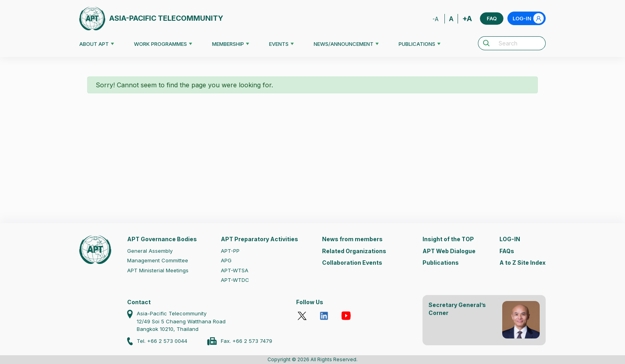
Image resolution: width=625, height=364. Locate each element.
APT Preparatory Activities (259, 239)
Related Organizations (354, 251)
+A (467, 19)
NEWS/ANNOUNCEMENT (344, 44)
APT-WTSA (235, 270)
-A (435, 19)
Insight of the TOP (448, 239)
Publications (441, 263)
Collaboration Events (352, 263)
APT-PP (230, 251)
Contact (139, 302)
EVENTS (279, 44)
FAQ (492, 18)
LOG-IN (528, 18)
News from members (352, 239)
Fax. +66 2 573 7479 (247, 341)
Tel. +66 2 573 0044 (162, 341)
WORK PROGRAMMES (160, 44)
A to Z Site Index (523, 263)
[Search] (520, 43)
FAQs (507, 251)
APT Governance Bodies (162, 239)
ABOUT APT (94, 44)
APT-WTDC (235, 280)
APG (226, 260)
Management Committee (158, 260)
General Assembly (150, 251)
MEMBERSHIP (228, 44)
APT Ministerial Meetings (158, 270)
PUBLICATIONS (417, 44)
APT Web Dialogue (449, 251)
